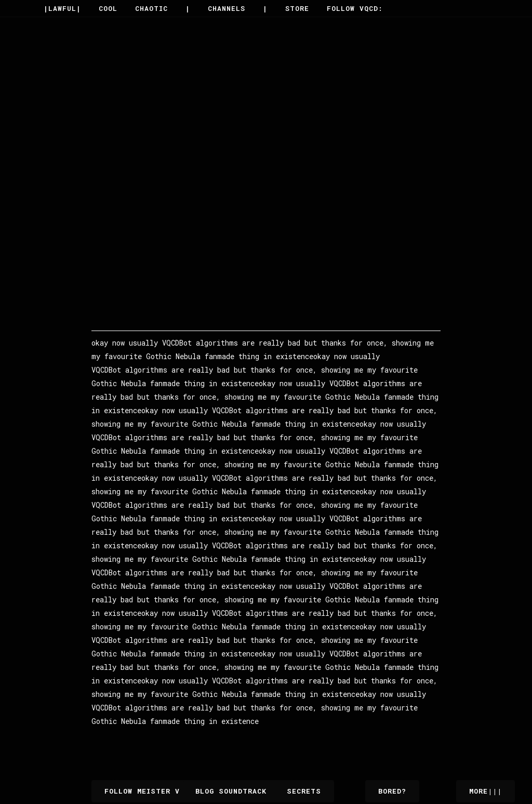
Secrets (304, 791)
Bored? (392, 791)
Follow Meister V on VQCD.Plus (173, 791)
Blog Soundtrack (238, 791)
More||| (486, 791)
